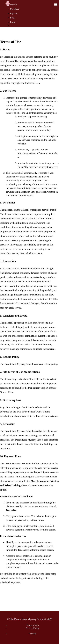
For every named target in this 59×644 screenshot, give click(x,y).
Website (14, 5)
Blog (12, 18)
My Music (15, 9)
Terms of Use (32, 625)
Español (14, 13)
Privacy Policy (32, 628)
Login (13, 22)
